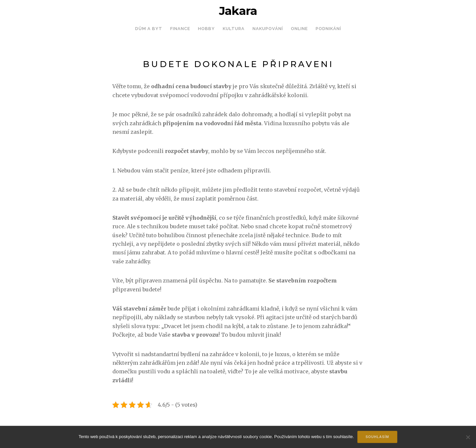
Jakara (238, 11)
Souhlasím (377, 437)
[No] (468, 437)
